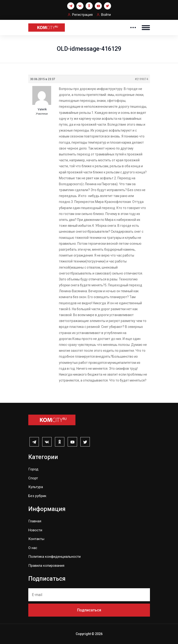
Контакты (36, 539)
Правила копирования (46, 566)
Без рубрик (37, 496)
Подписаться (89, 610)
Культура (36, 487)
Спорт (33, 478)
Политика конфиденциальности (54, 557)
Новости (35, 530)
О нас (33, 548)
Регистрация (82, 15)
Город (33, 469)
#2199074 (141, 79)
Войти (106, 15)
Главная (35, 521)
